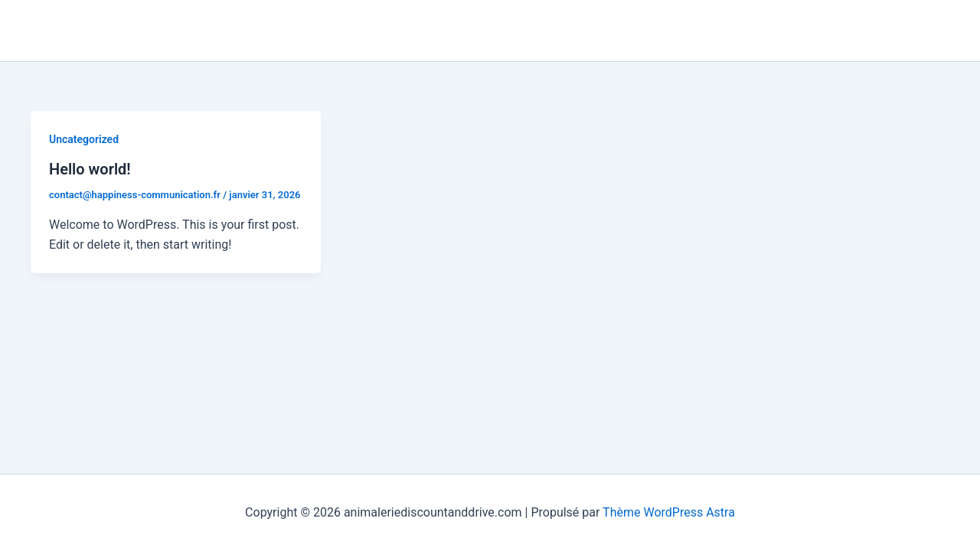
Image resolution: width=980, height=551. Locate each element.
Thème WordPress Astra (669, 512)
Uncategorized (84, 139)
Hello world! (90, 169)
